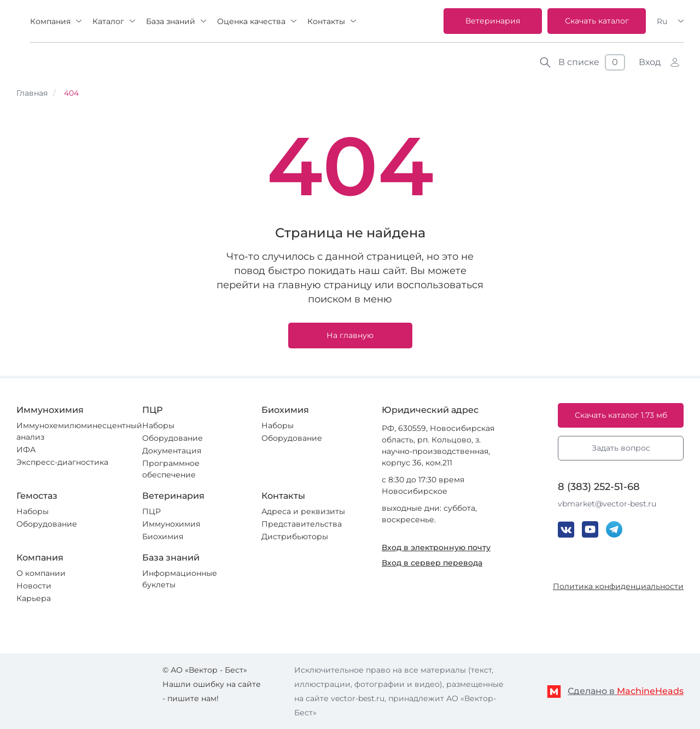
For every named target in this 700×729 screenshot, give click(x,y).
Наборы (158, 425)
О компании (41, 573)
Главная (32, 93)
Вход (650, 62)
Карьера (34, 598)
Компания (50, 21)
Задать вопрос (621, 448)
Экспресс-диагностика (62, 462)
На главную (350, 335)
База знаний (171, 21)
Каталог (108, 21)
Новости (34, 586)
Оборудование (173, 438)
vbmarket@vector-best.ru (607, 504)
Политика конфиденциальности (618, 586)
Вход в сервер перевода (432, 563)
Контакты (326, 21)
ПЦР (151, 511)
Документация (172, 451)
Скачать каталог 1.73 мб (621, 415)
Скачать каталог (597, 21)
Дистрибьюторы (295, 536)
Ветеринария (493, 21)
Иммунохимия (171, 524)
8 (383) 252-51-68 (599, 487)
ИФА (26, 450)
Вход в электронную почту (436, 547)
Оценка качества (251, 21)
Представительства (302, 524)
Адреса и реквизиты (303, 511)
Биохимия (163, 536)
